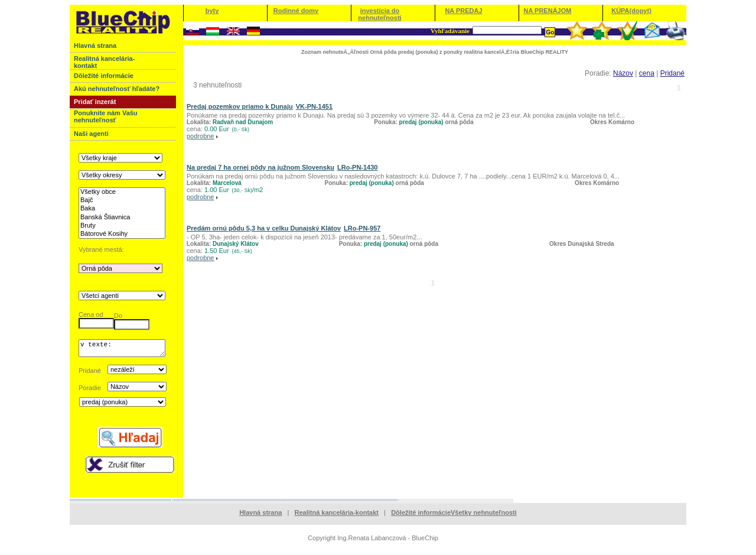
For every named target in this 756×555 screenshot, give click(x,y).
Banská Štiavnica (122, 218)
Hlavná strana (260, 516)
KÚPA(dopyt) (631, 11)
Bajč (122, 200)
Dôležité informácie (421, 516)
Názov (623, 73)
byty (212, 11)
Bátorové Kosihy (122, 234)
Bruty (122, 226)
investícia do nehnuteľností (379, 14)
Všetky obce (122, 192)
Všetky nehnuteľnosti (484, 516)
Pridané (672, 73)
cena (647, 73)
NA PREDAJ (463, 11)
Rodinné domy (296, 11)
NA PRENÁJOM (548, 11)
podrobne (201, 136)
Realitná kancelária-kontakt (337, 516)
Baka (122, 209)
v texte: (122, 350)
